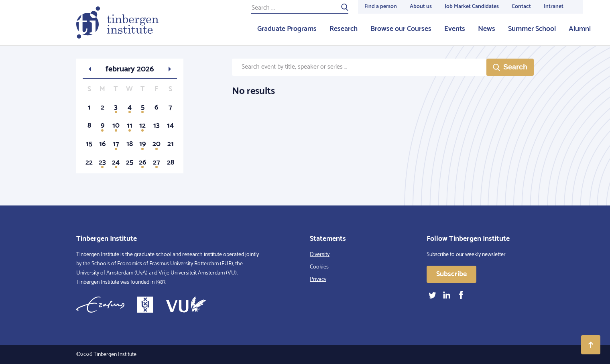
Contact (521, 7)
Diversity (320, 255)
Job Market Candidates (472, 7)
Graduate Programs (287, 29)
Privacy (318, 280)
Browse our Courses (401, 29)
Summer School (532, 29)
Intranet (554, 7)
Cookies (319, 267)
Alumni (580, 29)
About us (421, 7)
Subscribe (451, 274)
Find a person (381, 7)
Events (455, 29)
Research (344, 29)
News (487, 29)
